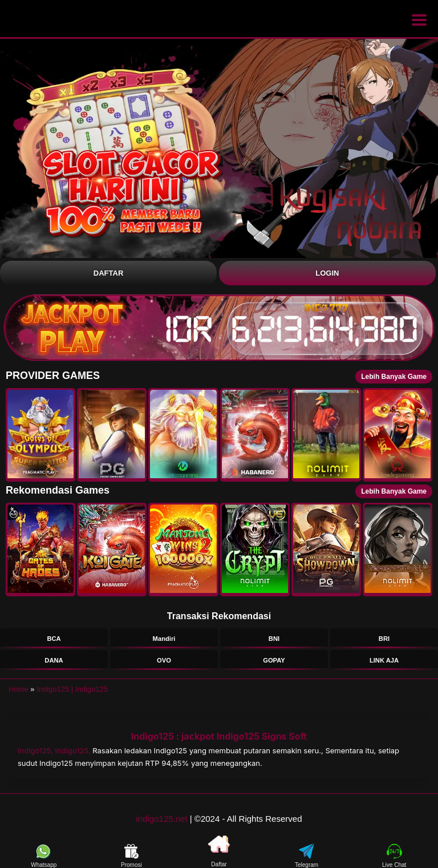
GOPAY (274, 660)
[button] (40, 435)
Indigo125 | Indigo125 (72, 689)
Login (327, 273)
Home (19, 689)
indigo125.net (162, 819)
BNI (274, 639)
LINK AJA (384, 660)
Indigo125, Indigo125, (55, 750)
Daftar (108, 273)
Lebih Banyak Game (394, 377)
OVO (164, 660)
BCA (54, 639)
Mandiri (164, 639)
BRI (384, 639)
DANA (54, 660)
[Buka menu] (419, 20)
